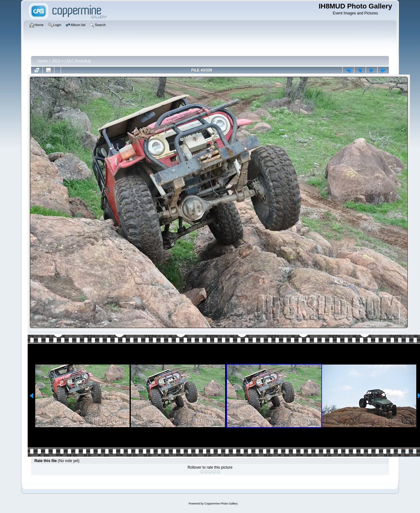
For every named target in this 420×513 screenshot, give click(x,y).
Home (42, 61)
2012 (56, 61)
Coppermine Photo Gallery (221, 504)
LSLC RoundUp (78, 61)
